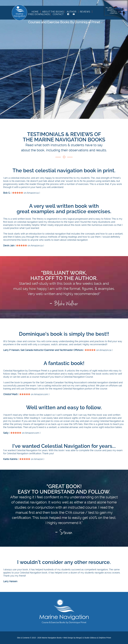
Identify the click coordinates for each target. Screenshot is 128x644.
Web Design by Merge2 (73, 638)
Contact (58, 14)
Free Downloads (39, 14)
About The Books (53, 12)
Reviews (85, 12)
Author (71, 12)
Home (35, 12)
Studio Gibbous (90, 638)
